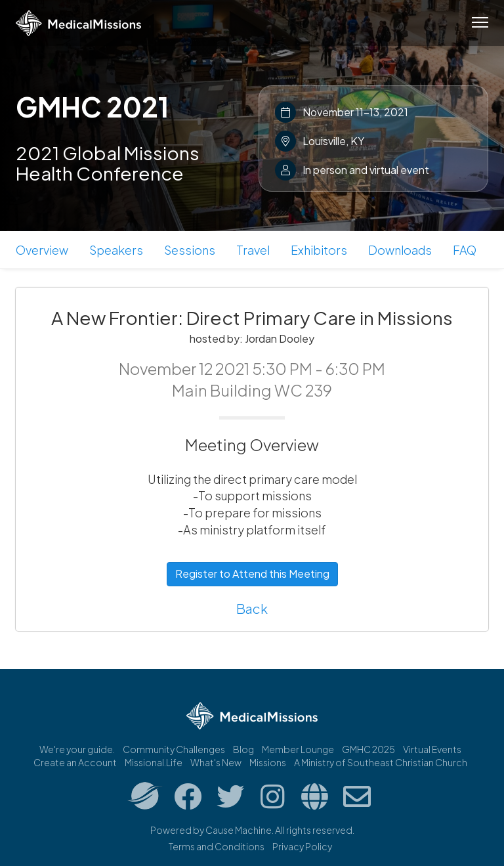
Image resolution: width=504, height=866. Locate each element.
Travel (253, 250)
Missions (268, 762)
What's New (216, 762)
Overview (42, 250)
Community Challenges (174, 749)
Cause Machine (239, 830)
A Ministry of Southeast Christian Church (381, 762)
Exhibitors (319, 250)
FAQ (465, 250)
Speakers (116, 250)
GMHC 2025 (368, 749)
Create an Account (75, 762)
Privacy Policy (302, 846)
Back (252, 608)
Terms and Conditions (217, 846)
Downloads (400, 250)
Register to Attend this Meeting (252, 574)
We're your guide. (77, 749)
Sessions (190, 250)
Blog (243, 749)
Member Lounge (298, 749)
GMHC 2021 (92, 106)
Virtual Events (432, 749)
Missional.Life (154, 762)
